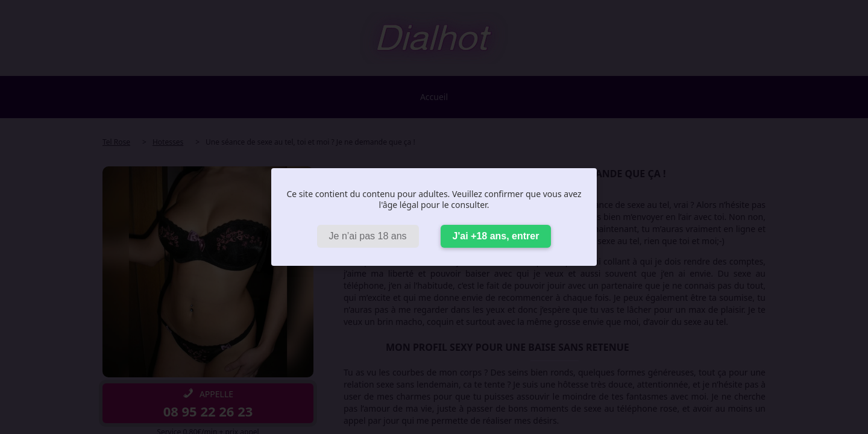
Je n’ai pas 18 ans (368, 236)
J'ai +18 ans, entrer (496, 236)
